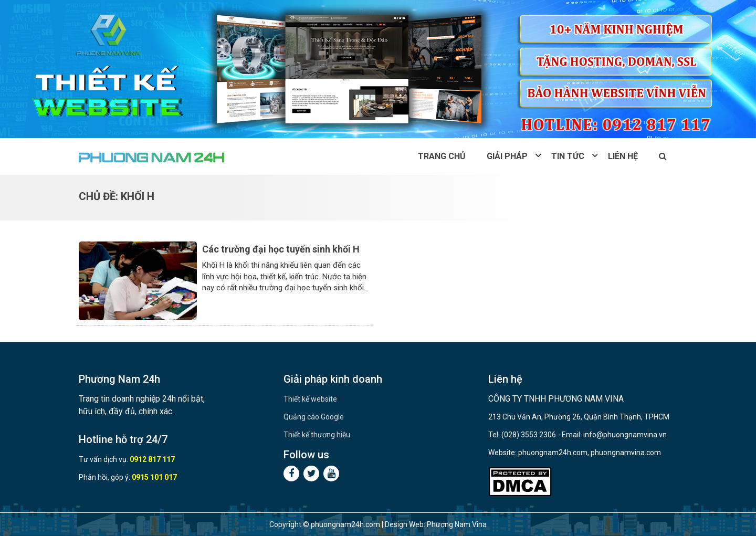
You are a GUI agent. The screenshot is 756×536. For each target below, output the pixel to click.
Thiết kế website (310, 399)
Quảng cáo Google (314, 417)
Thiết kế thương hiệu (317, 435)
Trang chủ (442, 156)
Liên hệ (623, 156)
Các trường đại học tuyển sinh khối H (281, 249)
